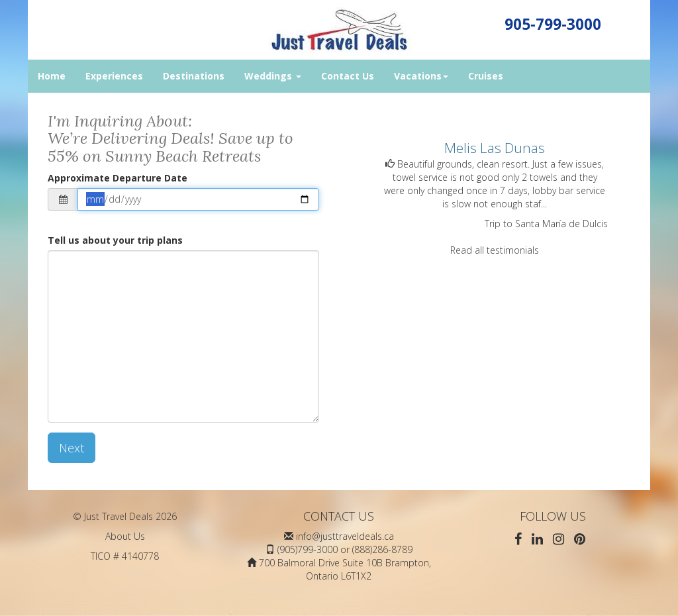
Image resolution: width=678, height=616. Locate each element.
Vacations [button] (421, 76)
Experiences (114, 76)
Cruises (486, 76)
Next (72, 448)
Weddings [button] (273, 76)
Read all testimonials (495, 250)
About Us (125, 536)
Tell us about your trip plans (115, 240)
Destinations (194, 76)
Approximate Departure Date (118, 178)
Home (52, 76)
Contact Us (348, 76)
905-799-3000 (553, 24)
